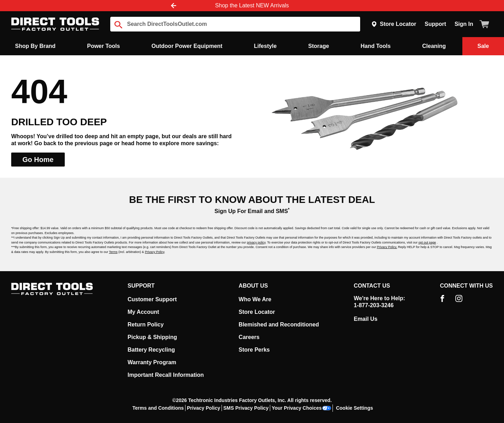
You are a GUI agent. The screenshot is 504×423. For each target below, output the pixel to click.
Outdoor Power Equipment (187, 46)
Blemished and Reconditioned (279, 325)
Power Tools (104, 46)
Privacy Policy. (387, 247)
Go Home (38, 160)
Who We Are (255, 299)
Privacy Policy (155, 252)
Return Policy (146, 325)
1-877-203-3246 (374, 305)
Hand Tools (376, 46)
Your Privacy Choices (301, 408)
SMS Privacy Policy (246, 408)
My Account (143, 312)
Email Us (366, 319)
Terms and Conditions (158, 408)
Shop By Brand (35, 46)
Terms (113, 252)
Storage (319, 46)
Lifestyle (265, 46)
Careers (249, 337)
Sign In (464, 24)
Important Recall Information (166, 375)
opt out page (427, 242)
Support (435, 24)
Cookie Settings (355, 408)
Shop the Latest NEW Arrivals (252, 5)
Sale (483, 46)
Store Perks (254, 350)
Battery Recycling (151, 350)
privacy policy (256, 242)
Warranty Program (152, 362)
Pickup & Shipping (152, 337)
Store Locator (394, 24)
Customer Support (152, 299)
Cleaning (434, 46)
